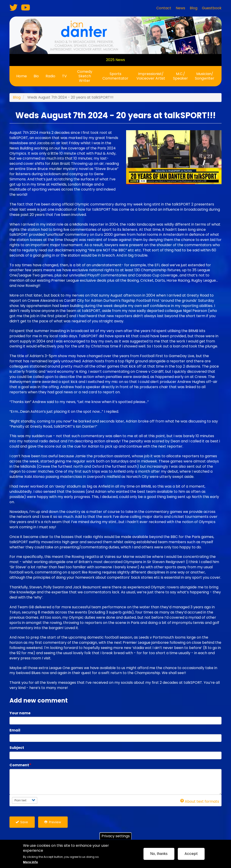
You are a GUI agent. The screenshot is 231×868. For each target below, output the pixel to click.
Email (15, 730)
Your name (20, 713)
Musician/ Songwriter (205, 76)
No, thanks (159, 854)
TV (64, 76)
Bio (36, 76)
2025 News (115, 60)
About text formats (200, 801)
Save (22, 822)
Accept (191, 854)
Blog (17, 97)
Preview (53, 822)
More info (30, 862)
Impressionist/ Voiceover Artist (151, 76)
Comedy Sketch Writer (85, 76)
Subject (17, 748)
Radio (50, 76)
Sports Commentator (115, 76)
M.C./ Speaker (180, 76)
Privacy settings (116, 836)
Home (22, 76)
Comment (19, 765)
